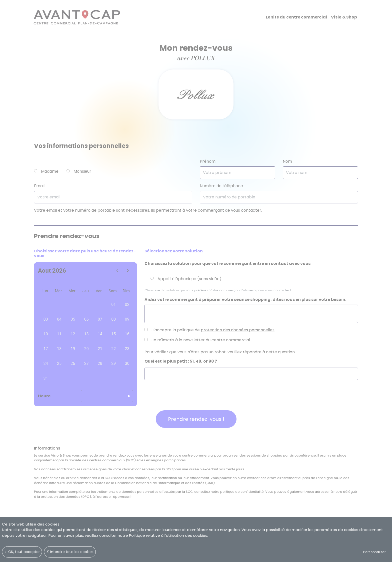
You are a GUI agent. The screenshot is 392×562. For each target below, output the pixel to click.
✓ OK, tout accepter (22, 552)
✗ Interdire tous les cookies (70, 552)
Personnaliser (374, 552)
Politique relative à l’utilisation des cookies (168, 535)
